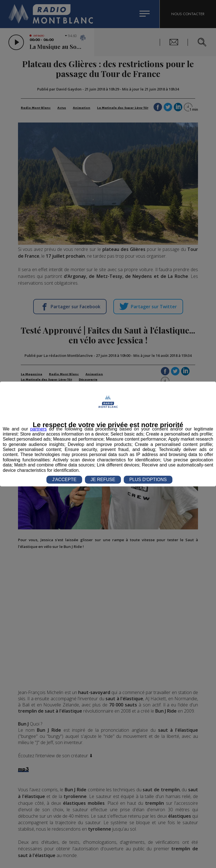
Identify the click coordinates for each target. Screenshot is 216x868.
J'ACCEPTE (64, 480)
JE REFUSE (103, 480)
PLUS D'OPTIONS (148, 480)
